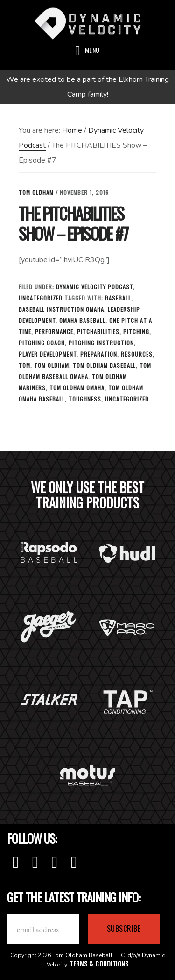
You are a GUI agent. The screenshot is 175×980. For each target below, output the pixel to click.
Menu (92, 50)
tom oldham (52, 365)
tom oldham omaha (77, 388)
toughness (85, 399)
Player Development (48, 354)
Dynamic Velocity (87, 23)
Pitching (136, 332)
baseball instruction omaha (61, 309)
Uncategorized (41, 298)
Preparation (99, 354)
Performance (54, 332)
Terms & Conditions (99, 963)
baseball (118, 298)
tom (24, 365)
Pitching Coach (42, 343)
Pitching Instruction (101, 343)
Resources (137, 354)
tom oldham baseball (104, 365)
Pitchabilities (98, 332)
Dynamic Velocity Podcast (94, 287)
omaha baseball (82, 320)
